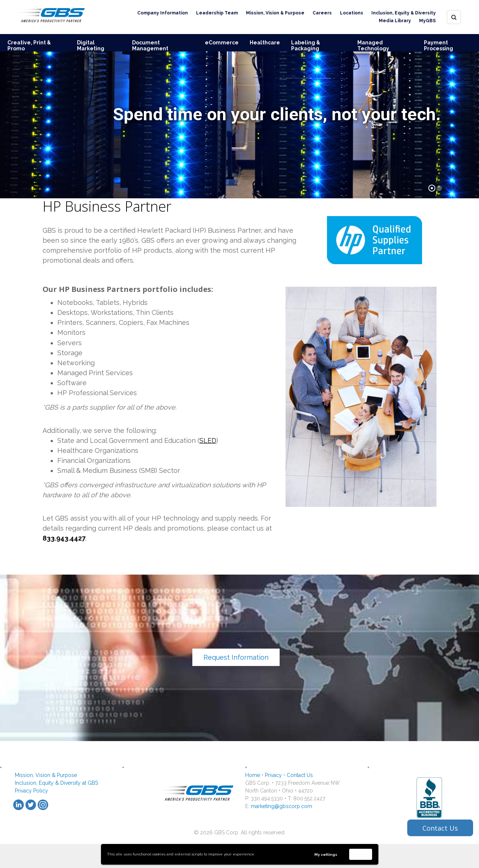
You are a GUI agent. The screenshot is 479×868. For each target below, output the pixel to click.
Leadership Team (217, 13)
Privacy (273, 775)
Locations (352, 13)
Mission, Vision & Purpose (275, 13)
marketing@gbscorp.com (281, 806)
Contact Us (300, 775)
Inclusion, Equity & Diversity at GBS (56, 783)
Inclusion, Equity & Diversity (404, 13)
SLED (208, 440)
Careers (322, 13)
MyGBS (427, 21)
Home (253, 775)
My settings (326, 854)
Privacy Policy (31, 791)
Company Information (163, 13)
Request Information (236, 657)
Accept (361, 854)
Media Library (395, 21)
